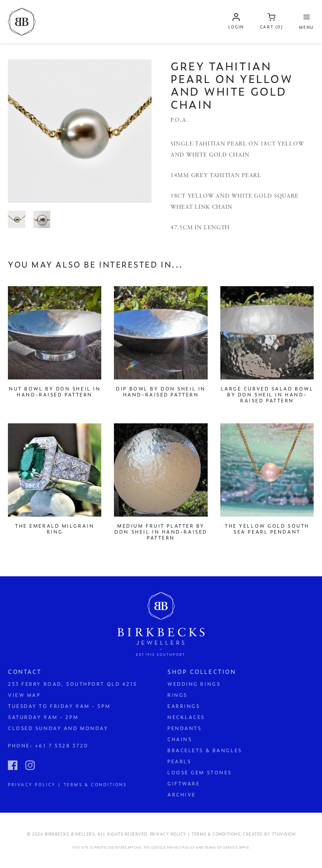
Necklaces (186, 717)
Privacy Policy (181, 847)
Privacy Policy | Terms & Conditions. (196, 834)
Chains (180, 739)
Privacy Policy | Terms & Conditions (67, 784)
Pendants (184, 728)
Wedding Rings (194, 684)
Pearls (179, 761)
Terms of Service (221, 847)
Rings (177, 695)
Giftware (184, 783)
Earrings (184, 706)
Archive (182, 794)
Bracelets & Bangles (205, 750)
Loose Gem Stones (200, 772)
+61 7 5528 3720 (61, 745)
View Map (24, 695)
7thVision (284, 834)
